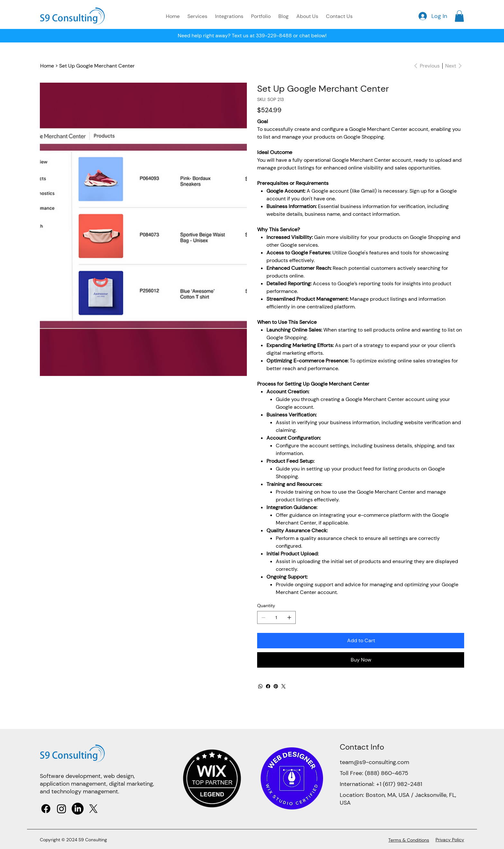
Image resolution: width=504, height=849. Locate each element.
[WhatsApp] (260, 686)
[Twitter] (283, 686)
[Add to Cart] (361, 641)
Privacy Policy (450, 840)
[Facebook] (268, 686)
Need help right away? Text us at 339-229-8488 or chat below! (252, 36)
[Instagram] (62, 809)
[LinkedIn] (78, 809)
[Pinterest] (276, 686)
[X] (93, 809)
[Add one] (289, 617)
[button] (459, 16)
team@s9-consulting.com (374, 762)
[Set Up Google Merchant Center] (97, 66)
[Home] (47, 66)
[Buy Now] (361, 660)
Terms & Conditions (409, 840)
